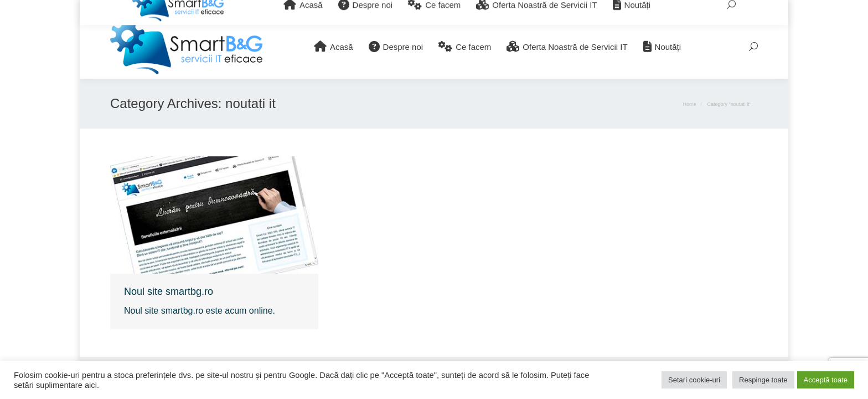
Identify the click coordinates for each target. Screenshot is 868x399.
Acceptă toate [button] (826, 380)
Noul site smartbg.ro (169, 291)
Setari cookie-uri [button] (694, 380)
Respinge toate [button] (763, 380)
